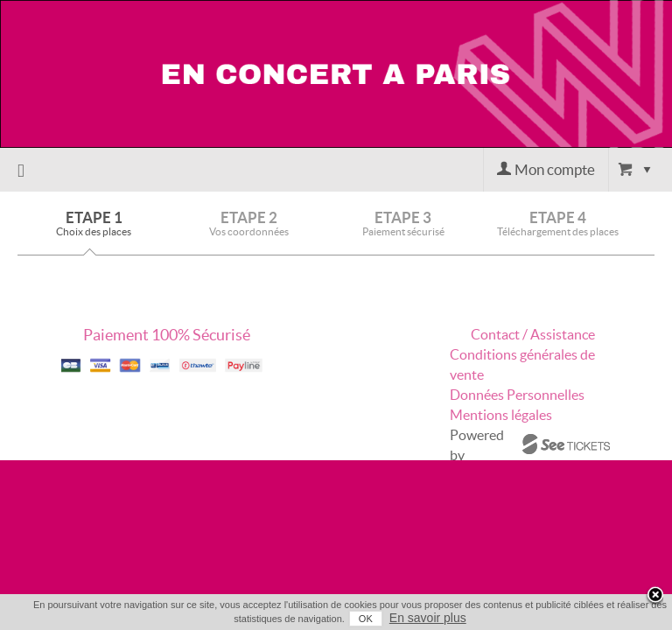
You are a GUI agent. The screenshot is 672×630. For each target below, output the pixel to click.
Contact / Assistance (533, 334)
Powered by (477, 445)
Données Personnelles (517, 395)
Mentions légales (501, 415)
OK (352, 619)
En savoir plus (414, 618)
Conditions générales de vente (522, 364)
